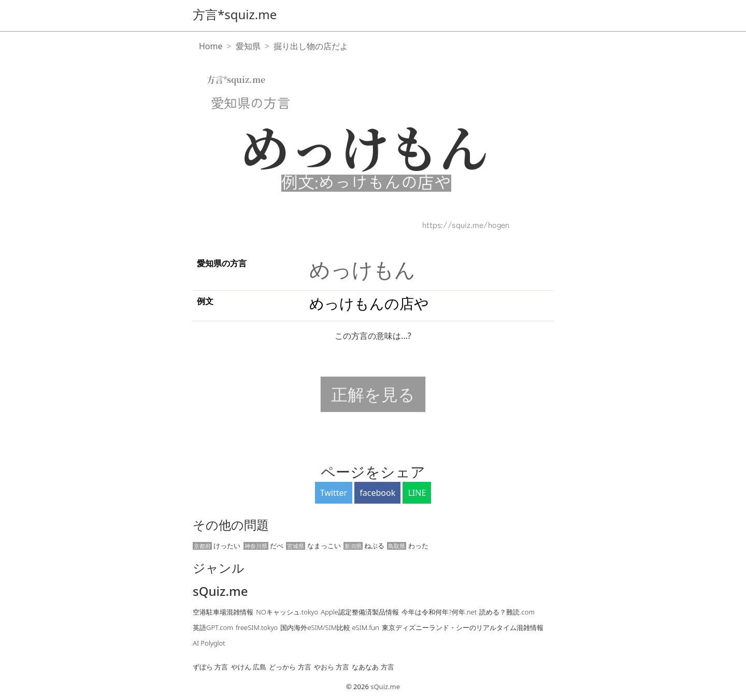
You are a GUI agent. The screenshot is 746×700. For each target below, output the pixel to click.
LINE (417, 493)
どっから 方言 (290, 667)
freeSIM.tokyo (257, 627)
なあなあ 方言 (373, 667)
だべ (263, 546)
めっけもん (362, 269)
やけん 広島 (249, 667)
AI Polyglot (209, 643)
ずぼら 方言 (210, 667)
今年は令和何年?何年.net (439, 612)
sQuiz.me (220, 591)
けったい (217, 546)
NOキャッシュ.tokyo (287, 612)
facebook (377, 493)
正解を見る (373, 394)
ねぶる (364, 546)
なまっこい (313, 546)
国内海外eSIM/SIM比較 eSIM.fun (329, 627)
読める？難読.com (507, 612)
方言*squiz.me (235, 14)
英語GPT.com (213, 627)
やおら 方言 (332, 667)
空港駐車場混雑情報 (223, 612)
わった (407, 546)
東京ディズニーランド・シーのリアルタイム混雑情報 (463, 627)
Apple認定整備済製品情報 (360, 612)
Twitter (334, 493)
